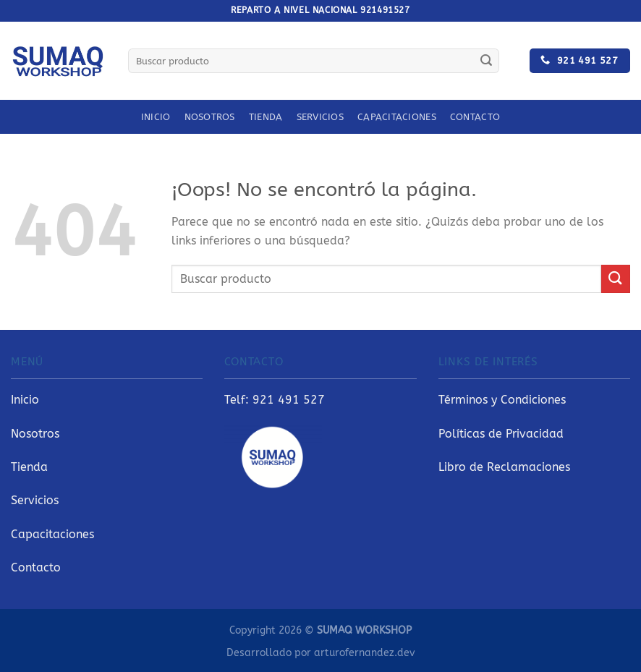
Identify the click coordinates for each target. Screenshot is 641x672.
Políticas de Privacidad (501, 434)
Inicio (156, 117)
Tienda (266, 117)
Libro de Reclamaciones (504, 467)
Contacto (475, 117)
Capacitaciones (397, 117)
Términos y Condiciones (502, 400)
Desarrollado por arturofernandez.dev (320, 653)
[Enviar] (486, 61)
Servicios (320, 117)
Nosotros (210, 117)
